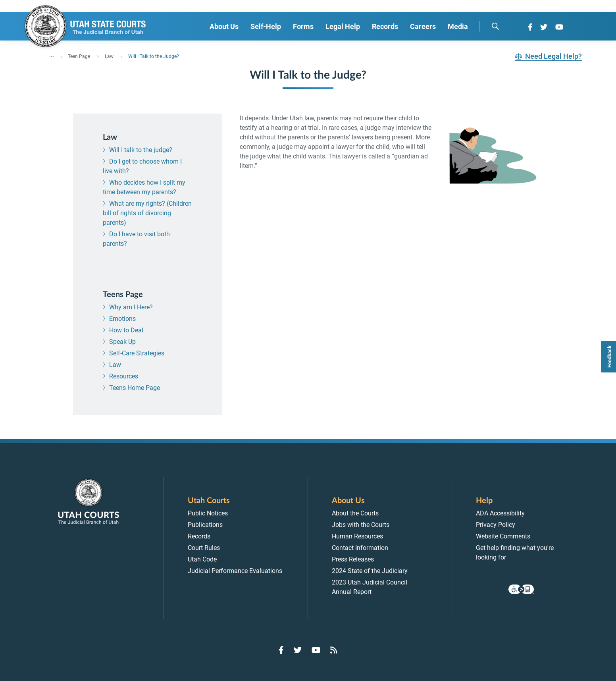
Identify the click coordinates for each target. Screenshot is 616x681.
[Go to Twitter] (544, 27)
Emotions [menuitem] (122, 319)
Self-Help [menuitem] (266, 26)
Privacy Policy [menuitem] (496, 525)
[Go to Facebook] (530, 27)
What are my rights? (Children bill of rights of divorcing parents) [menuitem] (147, 213)
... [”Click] (52, 55)
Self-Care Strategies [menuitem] (137, 353)
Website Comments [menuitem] (503, 536)
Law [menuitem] (115, 365)
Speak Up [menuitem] (122, 342)
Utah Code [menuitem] (202, 559)
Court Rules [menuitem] (204, 548)
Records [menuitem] (385, 26)
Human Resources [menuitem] (357, 536)
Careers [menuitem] (423, 26)
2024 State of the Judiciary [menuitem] (370, 571)
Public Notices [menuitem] (208, 513)
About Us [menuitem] (224, 26)
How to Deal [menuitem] (126, 330)
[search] (495, 26)
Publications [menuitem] (205, 525)
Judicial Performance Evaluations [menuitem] (235, 571)
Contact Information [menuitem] (360, 548)
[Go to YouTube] (559, 27)
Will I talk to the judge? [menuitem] (141, 150)
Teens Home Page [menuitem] (135, 388)
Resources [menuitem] (124, 376)
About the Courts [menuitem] (355, 513)
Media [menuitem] (458, 26)
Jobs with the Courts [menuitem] (361, 525)
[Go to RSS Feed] (334, 650)
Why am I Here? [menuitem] (131, 307)
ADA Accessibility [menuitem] (500, 513)
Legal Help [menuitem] (343, 26)
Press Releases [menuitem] (353, 559)
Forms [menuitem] (303, 26)
